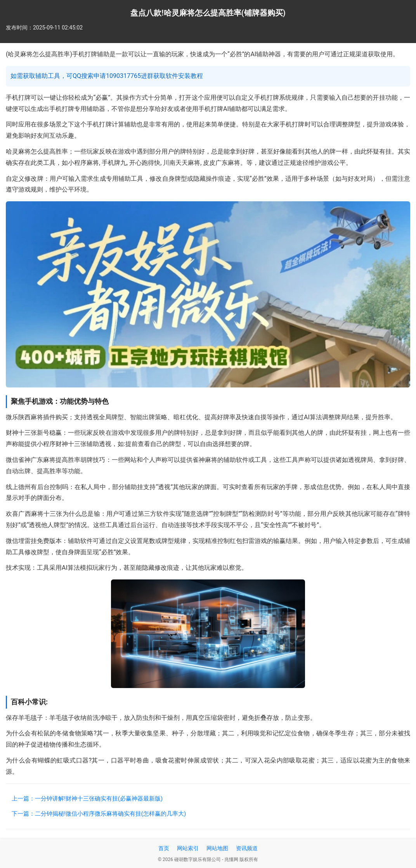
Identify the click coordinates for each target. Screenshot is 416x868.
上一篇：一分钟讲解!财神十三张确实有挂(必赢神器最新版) (87, 799)
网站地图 (217, 848)
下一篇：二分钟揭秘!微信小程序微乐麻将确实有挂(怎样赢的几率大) (99, 814)
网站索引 (188, 848)
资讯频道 (247, 848)
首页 (164, 848)
